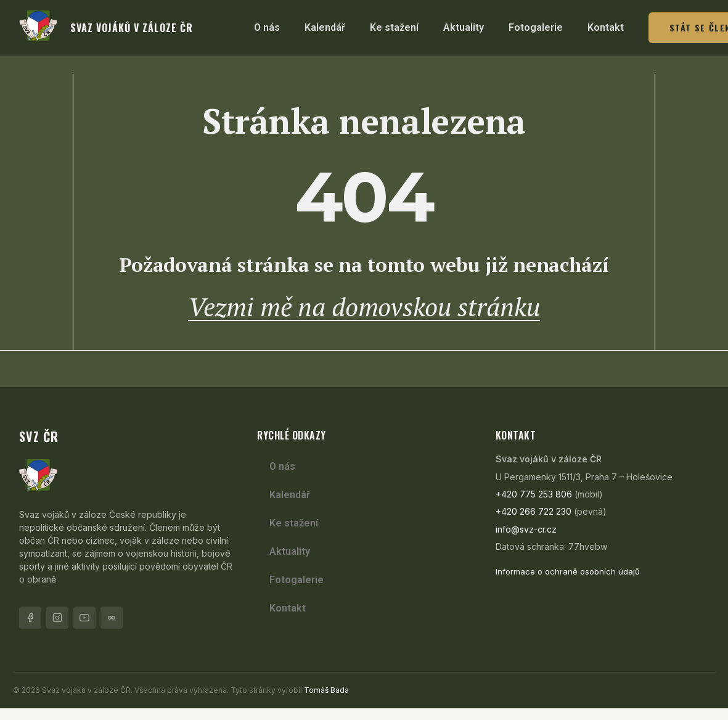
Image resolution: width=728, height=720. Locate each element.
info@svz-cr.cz (526, 541)
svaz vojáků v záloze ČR (132, 28)
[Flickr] (112, 629)
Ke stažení (394, 27)
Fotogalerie (536, 27)
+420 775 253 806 (534, 506)
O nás (267, 27)
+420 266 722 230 (534, 524)
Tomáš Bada (326, 702)
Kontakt (606, 27)
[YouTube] (84, 629)
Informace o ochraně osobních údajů (568, 584)
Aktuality (464, 27)
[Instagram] (57, 629)
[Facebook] (30, 629)
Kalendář (325, 27)
